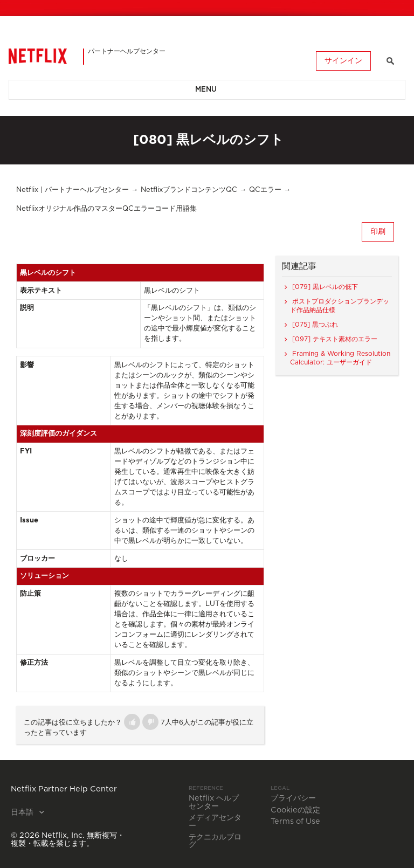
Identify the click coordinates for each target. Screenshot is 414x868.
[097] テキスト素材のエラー (335, 339)
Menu (206, 90)
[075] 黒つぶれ (315, 325)
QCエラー (265, 190)
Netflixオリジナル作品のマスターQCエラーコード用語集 (106, 209)
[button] (132, 722)
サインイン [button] (343, 61)
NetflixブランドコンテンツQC (189, 190)
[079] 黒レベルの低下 (325, 287)
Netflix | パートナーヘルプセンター (73, 190)
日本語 (23, 812)
